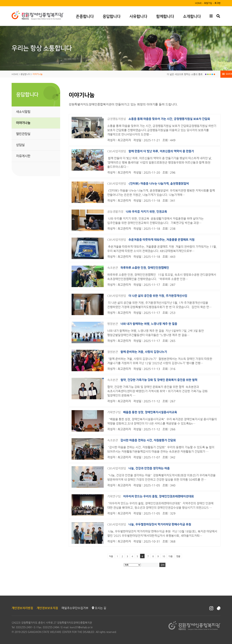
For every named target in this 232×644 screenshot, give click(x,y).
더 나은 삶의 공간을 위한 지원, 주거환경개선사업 (158, 296)
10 (164, 556)
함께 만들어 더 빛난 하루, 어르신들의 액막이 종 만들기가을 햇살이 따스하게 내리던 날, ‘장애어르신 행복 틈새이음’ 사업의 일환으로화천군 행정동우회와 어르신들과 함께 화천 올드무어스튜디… (160, 162)
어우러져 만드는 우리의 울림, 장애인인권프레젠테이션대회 (158, 496)
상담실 (20, 145)
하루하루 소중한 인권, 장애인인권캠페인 (145, 268)
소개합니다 (192, 17)
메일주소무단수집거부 (75, 608)
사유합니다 (138, 17)
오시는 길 (99, 608)
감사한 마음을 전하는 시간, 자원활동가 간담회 (148, 440)
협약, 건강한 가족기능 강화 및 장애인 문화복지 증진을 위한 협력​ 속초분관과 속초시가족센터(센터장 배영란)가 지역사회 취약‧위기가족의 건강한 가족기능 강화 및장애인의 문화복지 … (157, 391)
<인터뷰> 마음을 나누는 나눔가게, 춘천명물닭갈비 (159, 184)
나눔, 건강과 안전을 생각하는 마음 (149, 468)
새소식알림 (23, 112)
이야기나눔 (23, 123)
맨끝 (178, 556)
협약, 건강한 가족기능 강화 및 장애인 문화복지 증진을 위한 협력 (159, 380)
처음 (111, 556)
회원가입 (208, 3)
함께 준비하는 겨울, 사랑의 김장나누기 (144, 352)
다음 (171, 556)
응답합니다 (112, 17)
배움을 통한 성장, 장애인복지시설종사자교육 (150, 412)
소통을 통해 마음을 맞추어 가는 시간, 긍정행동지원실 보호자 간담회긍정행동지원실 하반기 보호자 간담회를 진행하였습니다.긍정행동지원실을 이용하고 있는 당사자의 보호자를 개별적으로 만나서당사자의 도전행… (162, 130)
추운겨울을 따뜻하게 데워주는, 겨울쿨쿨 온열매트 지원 (162, 240)
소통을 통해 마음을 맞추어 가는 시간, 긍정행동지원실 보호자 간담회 (169, 119)
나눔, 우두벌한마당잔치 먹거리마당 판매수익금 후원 (160, 524)
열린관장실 (23, 134)
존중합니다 (85, 17)
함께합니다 (165, 17)
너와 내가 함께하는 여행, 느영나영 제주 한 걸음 (149, 324)
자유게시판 (23, 156)
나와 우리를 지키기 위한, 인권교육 (146, 212)
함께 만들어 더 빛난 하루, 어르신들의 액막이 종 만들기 (161, 151)
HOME (198, 3)
